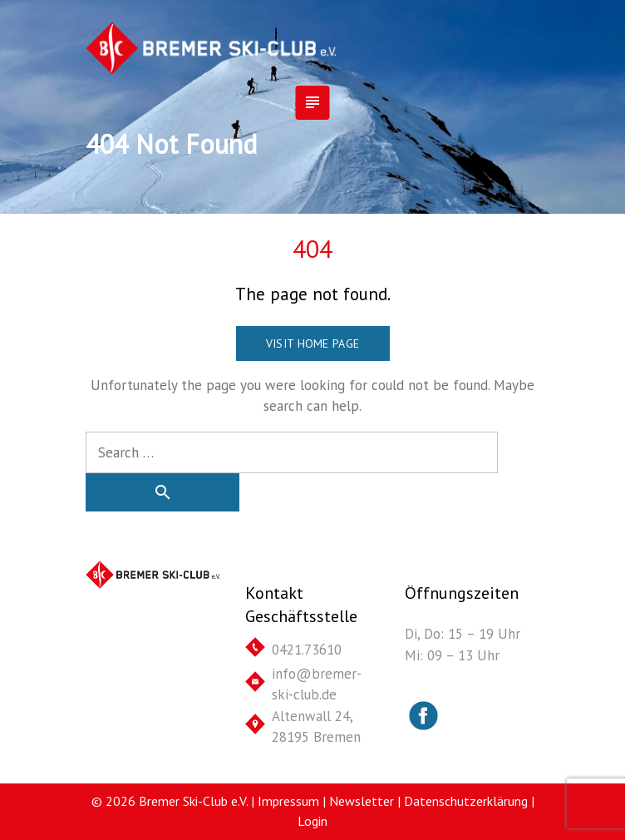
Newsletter (362, 801)
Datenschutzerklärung (466, 801)
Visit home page (312, 343)
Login (312, 821)
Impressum (288, 801)
